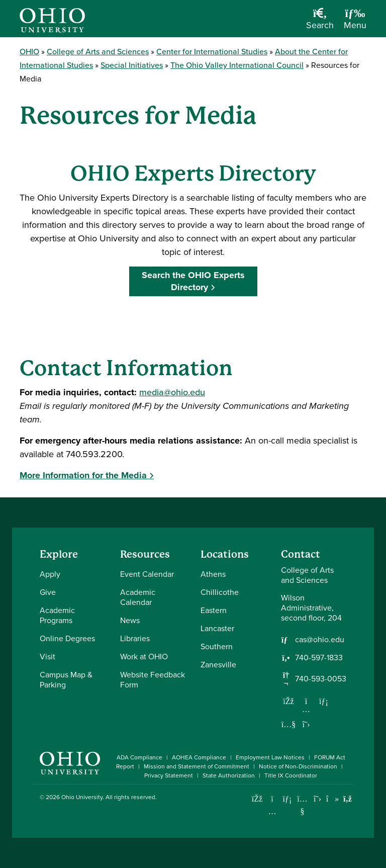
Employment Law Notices (270, 757)
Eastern (214, 610)
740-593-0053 (321, 679)
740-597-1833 (319, 658)
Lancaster (217, 628)
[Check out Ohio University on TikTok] (332, 799)
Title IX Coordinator (291, 775)
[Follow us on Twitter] (306, 724)
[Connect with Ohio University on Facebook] (257, 799)
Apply (50, 574)
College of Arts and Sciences (98, 52)
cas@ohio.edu (320, 640)
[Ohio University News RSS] (348, 799)
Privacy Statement (169, 775)
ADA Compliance (139, 757)
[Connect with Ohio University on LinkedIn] (287, 799)
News (130, 620)
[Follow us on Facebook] (288, 701)
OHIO (29, 52)
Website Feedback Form (153, 680)
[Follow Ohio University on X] (317, 799)
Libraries (135, 638)
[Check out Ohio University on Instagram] (272, 811)
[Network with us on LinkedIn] (324, 701)
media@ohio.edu (172, 392)
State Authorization (229, 775)
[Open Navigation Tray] (355, 22)
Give (48, 592)
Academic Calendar (138, 597)
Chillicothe (220, 592)
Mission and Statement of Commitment (197, 766)
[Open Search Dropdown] (320, 22)
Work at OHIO (144, 657)
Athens (213, 574)
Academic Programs (57, 615)
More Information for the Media (83, 475)
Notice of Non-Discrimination (298, 766)
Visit (47, 657)
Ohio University (82, 797)
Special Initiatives (132, 65)
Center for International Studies (212, 52)
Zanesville (218, 665)
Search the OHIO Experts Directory (193, 281)
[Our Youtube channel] (288, 724)
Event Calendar (147, 574)
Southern (217, 646)
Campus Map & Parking (66, 680)
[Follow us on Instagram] (306, 709)
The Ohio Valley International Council (237, 65)
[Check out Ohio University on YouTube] (302, 805)
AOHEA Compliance (199, 757)
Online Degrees (67, 638)
